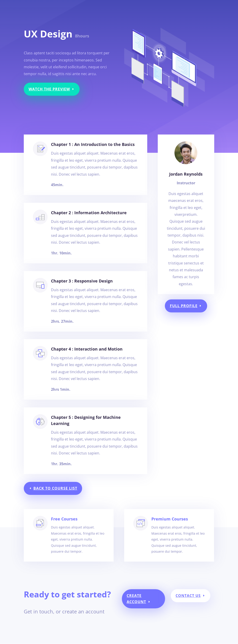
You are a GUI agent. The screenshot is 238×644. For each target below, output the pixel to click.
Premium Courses (167, 532)
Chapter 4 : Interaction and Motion (87, 357)
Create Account (136, 601)
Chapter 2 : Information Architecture (88, 221)
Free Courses (68, 531)
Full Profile (184, 306)
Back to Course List (57, 488)
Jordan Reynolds (186, 174)
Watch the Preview (49, 89)
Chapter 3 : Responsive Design (82, 289)
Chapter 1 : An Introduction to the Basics (93, 144)
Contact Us (185, 598)
